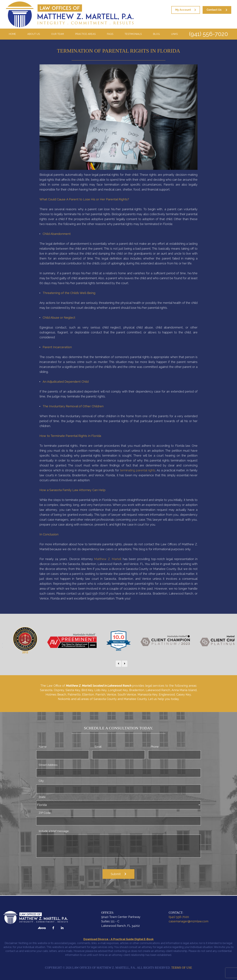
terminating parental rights (138, 470)
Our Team (58, 34)
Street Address (48, 765)
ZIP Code (45, 813)
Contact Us (214, 10)
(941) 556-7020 (208, 34)
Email (98, 747)
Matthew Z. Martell (108, 559)
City (41, 781)
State (42, 797)
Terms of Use (182, 968)
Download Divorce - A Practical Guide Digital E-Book (118, 939)
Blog (156, 34)
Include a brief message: (54, 831)
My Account (183, 10)
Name (43, 747)
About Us (34, 34)
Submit (116, 874)
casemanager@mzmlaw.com (189, 921)
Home (12, 34)
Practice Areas (85, 34)
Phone (155, 747)
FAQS (110, 34)
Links (174, 34)
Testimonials (133, 34)
